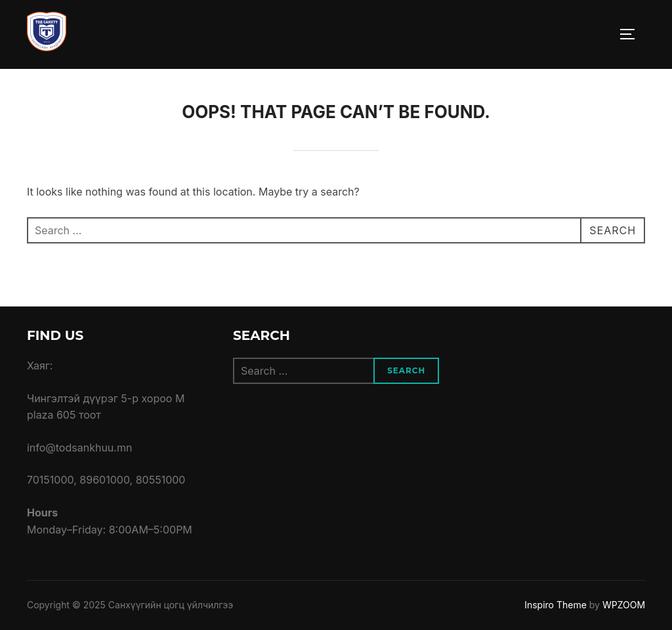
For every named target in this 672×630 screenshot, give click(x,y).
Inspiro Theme (556, 605)
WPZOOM (624, 605)
